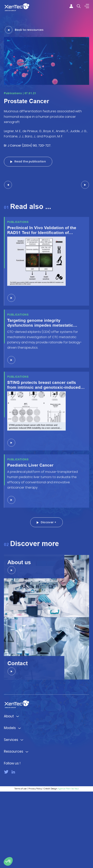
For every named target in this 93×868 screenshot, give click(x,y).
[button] (8, 861)
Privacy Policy (35, 865)
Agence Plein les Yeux (68, 865)
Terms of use (20, 865)
